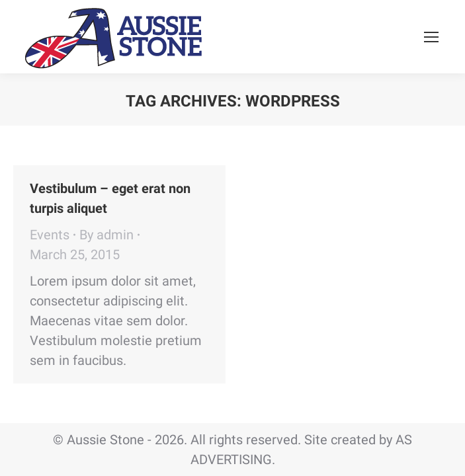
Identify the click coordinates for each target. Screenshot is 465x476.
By (106, 235)
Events (50, 235)
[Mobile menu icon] (431, 37)
